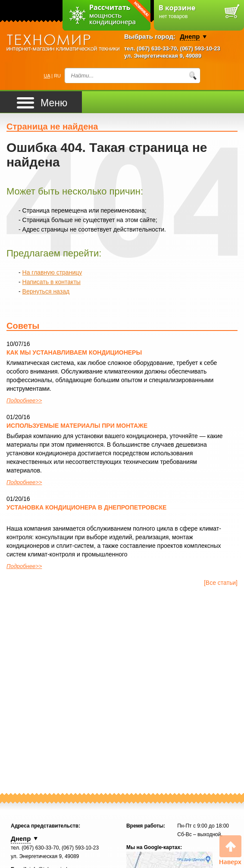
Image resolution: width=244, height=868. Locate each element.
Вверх (230, 851)
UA (47, 76)
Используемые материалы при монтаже (77, 426)
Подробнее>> (24, 400)
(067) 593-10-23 (200, 48)
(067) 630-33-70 (157, 48)
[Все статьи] (221, 583)
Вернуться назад (46, 291)
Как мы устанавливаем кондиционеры (74, 352)
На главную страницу (52, 272)
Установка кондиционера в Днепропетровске (86, 507)
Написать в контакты (52, 282)
